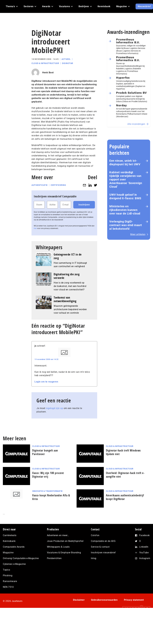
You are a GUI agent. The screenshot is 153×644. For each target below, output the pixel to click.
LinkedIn (144, 547)
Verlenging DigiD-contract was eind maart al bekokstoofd (126, 225)
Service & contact (100, 547)
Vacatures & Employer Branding (64, 553)
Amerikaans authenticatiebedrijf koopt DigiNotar (125, 497)
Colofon (95, 535)
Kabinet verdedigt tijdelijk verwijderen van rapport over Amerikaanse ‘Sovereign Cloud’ (126, 179)
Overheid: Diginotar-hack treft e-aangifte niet (125, 475)
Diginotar (68, 63)
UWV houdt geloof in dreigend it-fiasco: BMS (125, 196)
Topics (6, 570)
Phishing (8, 575)
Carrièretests (10, 535)
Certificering (58, 185)
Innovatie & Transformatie (47, 491)
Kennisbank (9, 541)
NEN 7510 (8, 587)
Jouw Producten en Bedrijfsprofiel (65, 541)
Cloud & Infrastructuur (45, 63)
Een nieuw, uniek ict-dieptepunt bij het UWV (125, 162)
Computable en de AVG (103, 541)
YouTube (144, 553)
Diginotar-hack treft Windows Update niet (123, 452)
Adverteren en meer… (58, 535)
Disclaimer (79, 600)
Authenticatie (40, 185)
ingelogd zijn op (54, 408)
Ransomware (10, 581)
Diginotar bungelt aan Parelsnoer (45, 452)
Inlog (94, 558)
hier (35, 228)
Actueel (66, 59)
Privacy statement (134, 600)
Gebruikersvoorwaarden (104, 600)
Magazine (8, 553)
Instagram (145, 558)
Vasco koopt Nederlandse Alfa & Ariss (51, 497)
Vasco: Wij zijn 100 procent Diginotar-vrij (48, 475)
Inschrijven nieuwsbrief (103, 553)
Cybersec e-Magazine (14, 564)
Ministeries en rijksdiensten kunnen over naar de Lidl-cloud (125, 210)
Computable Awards (14, 547)
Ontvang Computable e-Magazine (21, 558)
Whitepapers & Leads (58, 547)
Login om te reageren (46, 382)
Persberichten (54, 558)
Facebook (144, 535)
